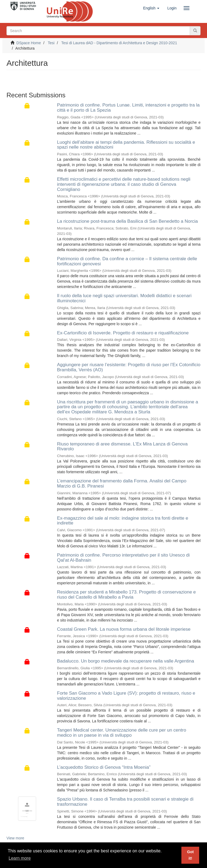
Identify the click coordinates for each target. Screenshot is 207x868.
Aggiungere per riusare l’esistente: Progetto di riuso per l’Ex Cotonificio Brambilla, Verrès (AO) (129, 367)
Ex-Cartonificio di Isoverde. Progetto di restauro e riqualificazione (123, 333)
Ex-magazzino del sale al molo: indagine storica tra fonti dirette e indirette (123, 521)
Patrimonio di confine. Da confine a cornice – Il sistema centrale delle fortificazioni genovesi (127, 261)
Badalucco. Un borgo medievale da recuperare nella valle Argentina (126, 661)
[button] (151, 8)
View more (15, 838)
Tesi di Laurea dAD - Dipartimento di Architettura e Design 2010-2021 (119, 43)
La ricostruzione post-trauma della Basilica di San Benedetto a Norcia (128, 221)
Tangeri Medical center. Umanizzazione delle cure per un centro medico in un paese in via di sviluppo (122, 733)
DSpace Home (29, 43)
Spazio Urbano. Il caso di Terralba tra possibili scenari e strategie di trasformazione (125, 802)
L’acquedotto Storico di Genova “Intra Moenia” (104, 767)
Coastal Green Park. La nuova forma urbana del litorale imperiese (124, 629)
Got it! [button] (190, 855)
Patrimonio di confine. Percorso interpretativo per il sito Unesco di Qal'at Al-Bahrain (123, 558)
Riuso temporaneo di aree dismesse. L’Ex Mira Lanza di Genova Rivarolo (123, 447)
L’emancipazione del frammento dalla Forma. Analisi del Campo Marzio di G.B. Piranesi (122, 483)
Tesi (51, 43)
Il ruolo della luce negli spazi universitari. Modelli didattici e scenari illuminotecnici (124, 298)
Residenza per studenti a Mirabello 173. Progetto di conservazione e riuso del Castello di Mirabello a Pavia (127, 595)
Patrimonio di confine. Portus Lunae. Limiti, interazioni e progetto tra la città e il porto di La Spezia (128, 108)
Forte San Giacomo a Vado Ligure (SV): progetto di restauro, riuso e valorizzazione (126, 696)
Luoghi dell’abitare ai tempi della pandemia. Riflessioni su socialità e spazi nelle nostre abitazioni (126, 145)
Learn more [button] (20, 858)
